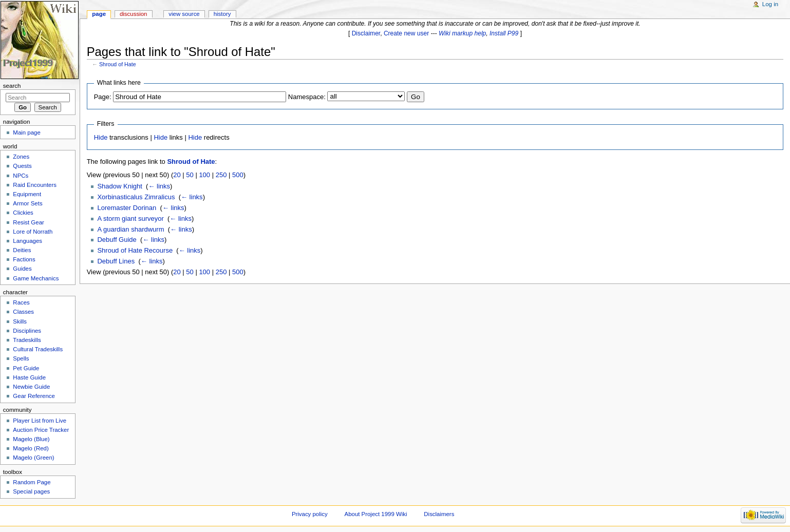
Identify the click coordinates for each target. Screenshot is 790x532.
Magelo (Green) (33, 458)
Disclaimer (366, 33)
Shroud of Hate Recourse (135, 250)
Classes (23, 312)
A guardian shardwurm (130, 229)
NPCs (21, 176)
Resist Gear (28, 222)
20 (177, 175)
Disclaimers (439, 514)
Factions (24, 259)
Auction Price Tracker (41, 430)
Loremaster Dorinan (127, 208)
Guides (22, 269)
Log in (770, 4)
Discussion (133, 14)
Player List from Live (40, 421)
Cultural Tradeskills (38, 349)
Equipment (27, 194)
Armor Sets (27, 203)
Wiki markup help (462, 33)
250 (221, 175)
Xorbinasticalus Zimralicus (136, 197)
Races (21, 302)
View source (184, 14)
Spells (21, 358)
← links (159, 186)
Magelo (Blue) (31, 439)
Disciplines (27, 331)
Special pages (31, 491)
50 (190, 175)
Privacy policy (310, 514)
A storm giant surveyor (130, 218)
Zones (21, 157)
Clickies (23, 213)
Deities (22, 250)
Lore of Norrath (33, 232)
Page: (103, 97)
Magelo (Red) (31, 448)
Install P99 (504, 33)
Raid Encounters (35, 185)
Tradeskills (27, 340)
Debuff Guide (117, 240)
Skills (20, 321)
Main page (27, 132)
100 (204, 175)
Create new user (406, 33)
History (222, 14)
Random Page (32, 482)
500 (238, 175)
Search (12, 86)
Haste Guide (29, 377)
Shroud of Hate (118, 64)
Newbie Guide (31, 387)
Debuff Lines (116, 261)
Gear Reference (34, 396)
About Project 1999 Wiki (376, 514)
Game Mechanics (36, 278)
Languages (27, 241)
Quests (22, 166)
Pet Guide (26, 368)
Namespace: (307, 97)
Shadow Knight (119, 186)
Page (99, 14)
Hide (101, 137)
